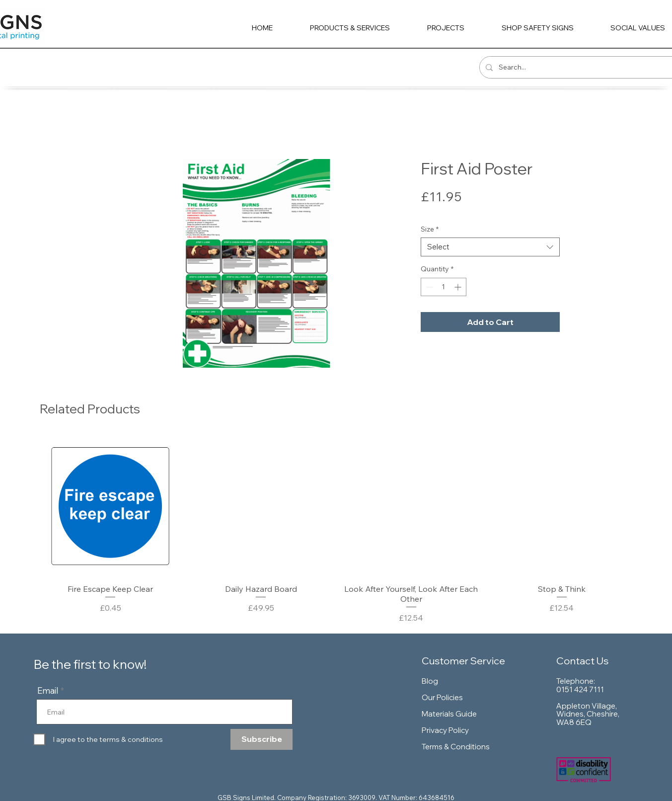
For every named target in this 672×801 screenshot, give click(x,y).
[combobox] (490, 247)
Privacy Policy (445, 730)
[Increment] (459, 287)
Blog (430, 681)
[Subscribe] (261, 739)
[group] (336, 530)
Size (430, 229)
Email (48, 690)
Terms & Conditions (456, 747)
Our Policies (442, 697)
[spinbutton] (444, 287)
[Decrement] (428, 287)
